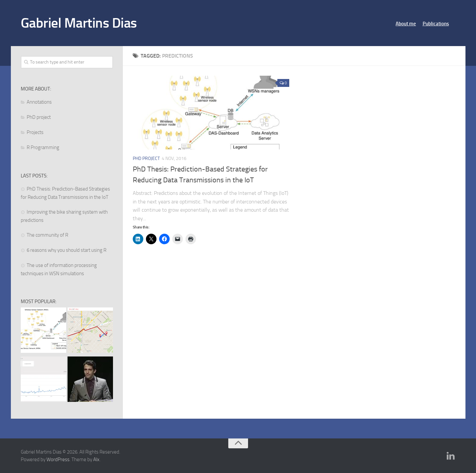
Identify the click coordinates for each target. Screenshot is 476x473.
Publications (436, 24)
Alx (96, 460)
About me (406, 24)
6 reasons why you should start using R (67, 250)
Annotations (39, 102)
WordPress (58, 460)
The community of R (47, 235)
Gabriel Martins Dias (79, 23)
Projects (35, 132)
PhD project (146, 158)
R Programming (43, 147)
